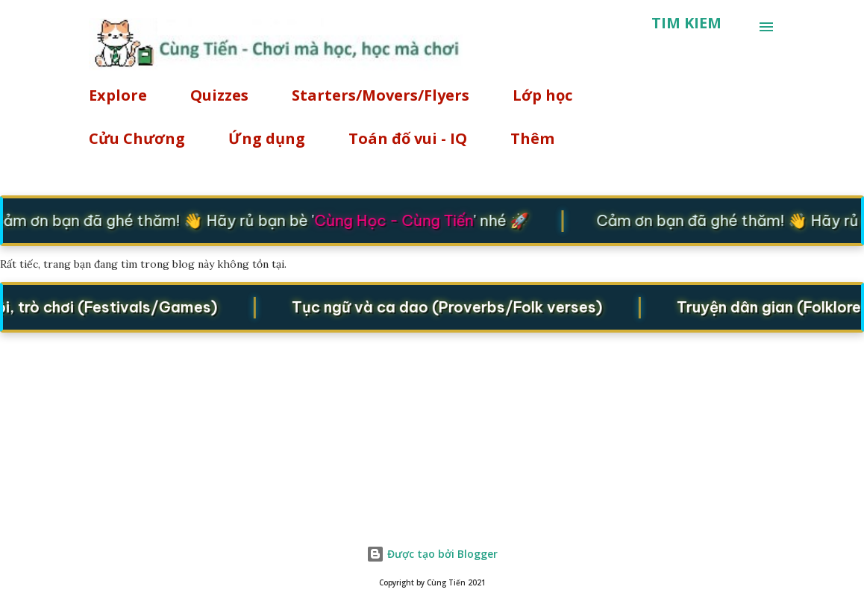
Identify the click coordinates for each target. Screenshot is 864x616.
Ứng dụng (267, 138)
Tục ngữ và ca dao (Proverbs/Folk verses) (454, 307)
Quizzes (219, 95)
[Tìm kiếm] (686, 23)
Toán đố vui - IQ (408, 138)
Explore (118, 95)
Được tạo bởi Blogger (432, 554)
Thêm (532, 138)
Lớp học (542, 95)
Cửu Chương (137, 138)
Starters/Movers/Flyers (381, 95)
